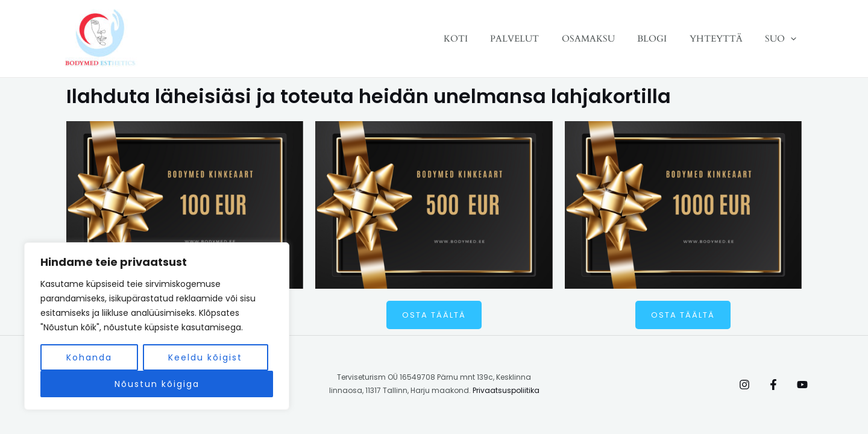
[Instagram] (744, 385)
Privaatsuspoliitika (506, 390)
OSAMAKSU (604, 39)
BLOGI (663, 39)
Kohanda (89, 357)
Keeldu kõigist (205, 357)
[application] (793, 39)
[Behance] (802, 385)
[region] (157, 326)
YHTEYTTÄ (723, 39)
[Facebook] (773, 385)
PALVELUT (535, 39)
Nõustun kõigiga (157, 384)
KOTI (480, 39)
